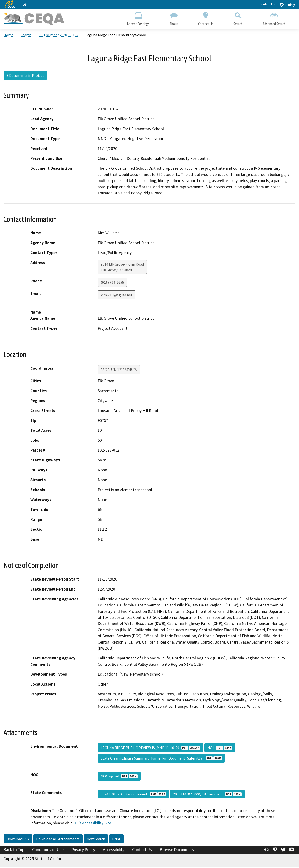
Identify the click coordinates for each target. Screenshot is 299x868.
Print (116, 839)
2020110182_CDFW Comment (133, 795)
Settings (287, 5)
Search (238, 18)
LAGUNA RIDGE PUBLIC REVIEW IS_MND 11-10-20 (151, 748)
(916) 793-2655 (112, 283)
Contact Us (267, 4)
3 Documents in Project (25, 76)
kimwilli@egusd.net (117, 295)
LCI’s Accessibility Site (92, 823)
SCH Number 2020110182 (58, 35)
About (174, 18)
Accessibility (114, 850)
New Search (96, 839)
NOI (220, 748)
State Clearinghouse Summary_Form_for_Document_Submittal (161, 759)
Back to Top (14, 850)
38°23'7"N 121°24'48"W (119, 370)
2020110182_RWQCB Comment (207, 795)
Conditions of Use (48, 850)
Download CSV (18, 839)
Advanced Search (274, 18)
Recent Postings (138, 18)
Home (8, 35)
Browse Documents (177, 850)
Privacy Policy (83, 850)
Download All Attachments (58, 839)
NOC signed (119, 777)
